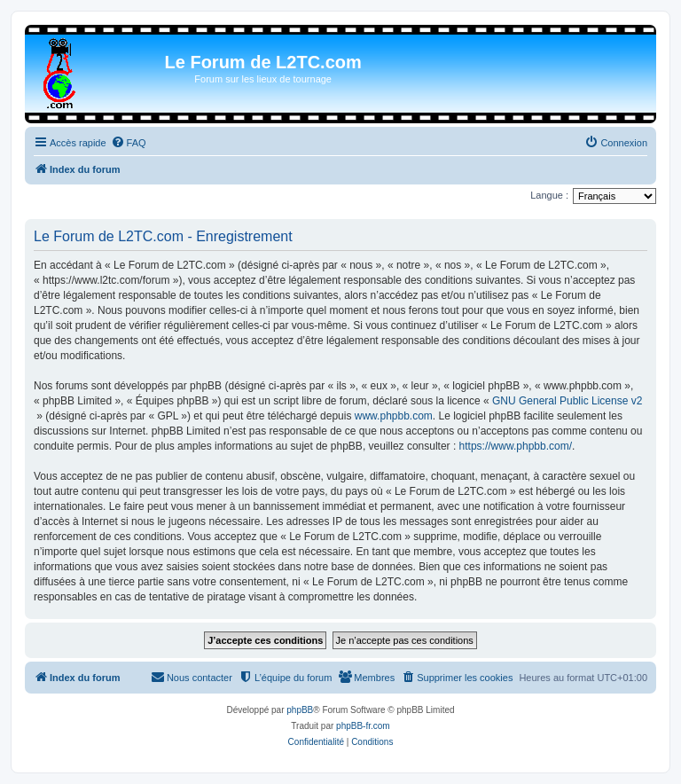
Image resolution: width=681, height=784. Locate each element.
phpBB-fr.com (363, 726)
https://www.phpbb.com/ (516, 446)
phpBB (300, 710)
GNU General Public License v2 (567, 401)
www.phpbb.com (394, 416)
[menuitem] (129, 143)
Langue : (549, 195)
